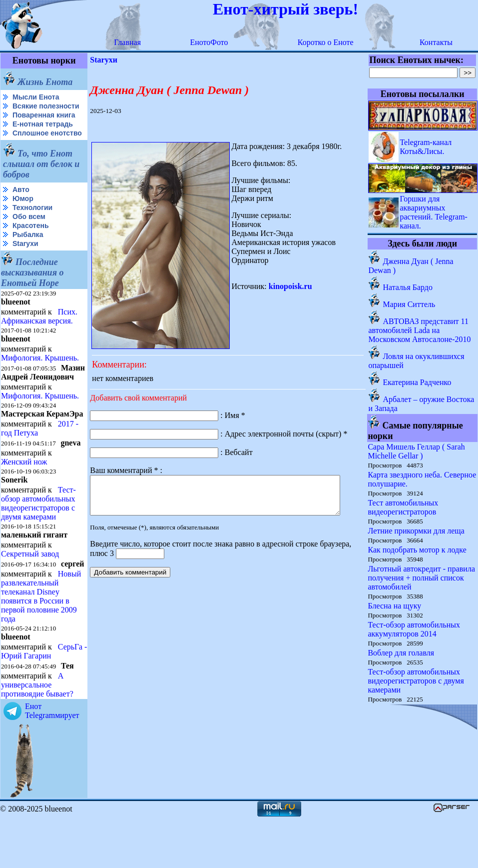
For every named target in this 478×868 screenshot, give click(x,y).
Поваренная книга (44, 123)
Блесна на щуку (395, 606)
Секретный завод (30, 587)
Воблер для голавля (401, 653)
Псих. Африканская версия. (39, 332)
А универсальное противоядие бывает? (37, 735)
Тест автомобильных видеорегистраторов (403, 507)
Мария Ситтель (409, 304)
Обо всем (29, 232)
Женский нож (24, 495)
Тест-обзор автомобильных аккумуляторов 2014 (414, 629)
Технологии (32, 223)
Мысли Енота (36, 97)
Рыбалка (28, 250)
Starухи (25, 259)
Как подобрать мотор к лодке (417, 550)
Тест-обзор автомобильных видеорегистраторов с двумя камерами (38, 536)
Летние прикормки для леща (416, 531)
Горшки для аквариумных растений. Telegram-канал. (434, 212)
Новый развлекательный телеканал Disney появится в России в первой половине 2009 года (41, 637)
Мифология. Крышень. (40, 374)
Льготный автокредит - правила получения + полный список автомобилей (422, 578)
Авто (21, 205)
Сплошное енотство (26, 145)
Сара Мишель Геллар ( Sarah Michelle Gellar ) (417, 451)
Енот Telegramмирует (52, 761)
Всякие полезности (23, 110)
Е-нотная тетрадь (43, 132)
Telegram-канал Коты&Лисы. (426, 147)
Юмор (23, 214)
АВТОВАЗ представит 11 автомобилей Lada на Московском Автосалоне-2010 (420, 330)
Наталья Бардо (408, 287)
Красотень (31, 241)
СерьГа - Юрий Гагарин (27, 701)
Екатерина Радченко (417, 382)
